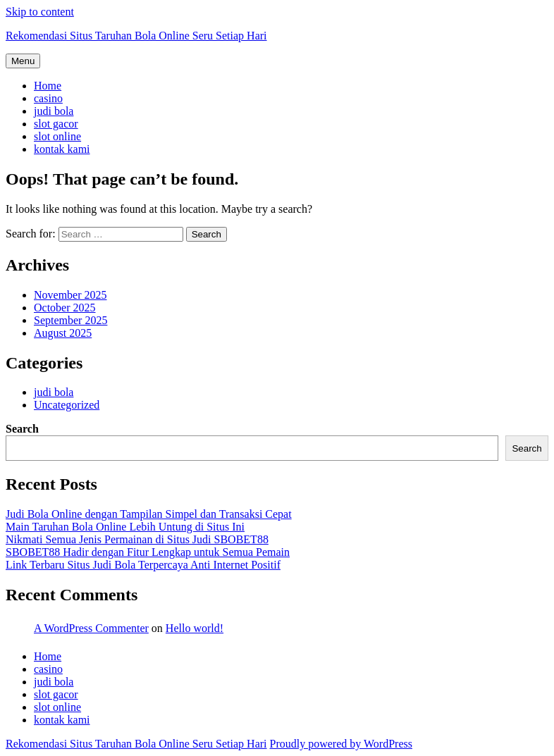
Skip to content (40, 12)
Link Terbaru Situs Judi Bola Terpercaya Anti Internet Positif (143, 565)
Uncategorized (67, 405)
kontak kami (62, 149)
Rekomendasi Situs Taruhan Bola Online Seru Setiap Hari (136, 36)
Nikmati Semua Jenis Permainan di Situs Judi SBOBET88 (137, 539)
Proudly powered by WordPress (341, 744)
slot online (57, 136)
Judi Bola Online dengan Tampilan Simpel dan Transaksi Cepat (149, 514)
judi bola (54, 111)
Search (22, 429)
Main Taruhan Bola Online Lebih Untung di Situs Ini (125, 527)
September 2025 (70, 320)
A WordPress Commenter (91, 628)
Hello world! (195, 628)
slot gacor (56, 124)
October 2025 (65, 308)
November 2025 (70, 295)
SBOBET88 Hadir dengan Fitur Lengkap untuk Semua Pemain (148, 552)
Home (48, 86)
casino (48, 98)
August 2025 (63, 333)
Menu (23, 61)
